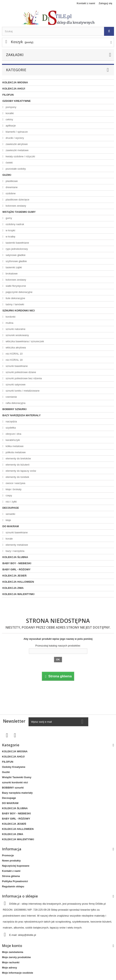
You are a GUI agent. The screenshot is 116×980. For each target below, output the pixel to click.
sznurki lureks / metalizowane (22, 391)
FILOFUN (8, 95)
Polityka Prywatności (15, 881)
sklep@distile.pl (27, 935)
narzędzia (11, 421)
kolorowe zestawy (16, 206)
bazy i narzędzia (15, 551)
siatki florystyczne (15, 286)
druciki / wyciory (14, 138)
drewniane (11, 187)
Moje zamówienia (13, 952)
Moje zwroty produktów (16, 957)
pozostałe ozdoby (15, 169)
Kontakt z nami (86, 3)
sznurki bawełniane (16, 366)
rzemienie (11, 397)
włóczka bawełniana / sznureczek (25, 341)
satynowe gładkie (15, 255)
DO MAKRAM (11, 526)
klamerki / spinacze (16, 132)
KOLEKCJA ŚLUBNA (15, 557)
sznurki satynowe (15, 385)
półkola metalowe (15, 452)
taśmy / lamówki (15, 304)
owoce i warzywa (15, 483)
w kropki (10, 230)
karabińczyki (12, 440)
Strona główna (11, 876)
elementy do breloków (18, 458)
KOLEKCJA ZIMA (13, 588)
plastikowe (11, 181)
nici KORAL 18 (14, 360)
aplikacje (10, 126)
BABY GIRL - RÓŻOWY (16, 569)
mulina (9, 323)
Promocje (8, 855)
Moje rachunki (11, 962)
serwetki (10, 514)
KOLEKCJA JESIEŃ (14, 576)
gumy (8, 218)
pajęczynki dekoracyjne (19, 292)
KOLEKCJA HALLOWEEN (18, 582)
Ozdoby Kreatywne (17, 101)
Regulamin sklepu (13, 886)
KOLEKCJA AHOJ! (14, 89)
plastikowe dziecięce (17, 200)
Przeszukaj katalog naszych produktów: (58, 646)
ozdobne (10, 193)
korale (9, 539)
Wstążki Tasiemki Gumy (19, 212)
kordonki (10, 317)
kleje (8, 520)
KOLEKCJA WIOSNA (15, 82)
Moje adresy (9, 968)
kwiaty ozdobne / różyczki (20, 156)
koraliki (9, 113)
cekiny (9, 119)
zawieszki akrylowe (16, 144)
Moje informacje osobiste (18, 973)
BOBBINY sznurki (14, 409)
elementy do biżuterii (17, 465)
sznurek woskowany (17, 335)
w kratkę (10, 237)
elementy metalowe (17, 545)
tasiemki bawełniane (17, 243)
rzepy (8, 495)
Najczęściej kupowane (16, 866)
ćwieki (9, 163)
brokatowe (11, 274)
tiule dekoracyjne (15, 298)
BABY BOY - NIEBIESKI (17, 563)
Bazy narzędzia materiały (22, 415)
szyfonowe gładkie (16, 261)
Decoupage (11, 508)
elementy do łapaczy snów (21, 471)
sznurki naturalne (15, 329)
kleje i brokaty (13, 489)
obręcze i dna (13, 434)
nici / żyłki (11, 502)
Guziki (7, 175)
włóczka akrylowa (15, 348)
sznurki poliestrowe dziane (21, 372)
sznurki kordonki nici (19, 311)
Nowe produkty (11, 861)
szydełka (10, 428)
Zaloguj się (105, 3)
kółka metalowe (14, 446)
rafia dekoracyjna (15, 403)
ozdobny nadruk (15, 224)
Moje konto (12, 946)
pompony (11, 107)
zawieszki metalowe (17, 150)
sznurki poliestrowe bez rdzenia (23, 378)
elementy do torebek (17, 477)
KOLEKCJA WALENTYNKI (18, 594)
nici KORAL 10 (14, 354)
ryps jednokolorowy (16, 249)
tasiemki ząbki (13, 267)
